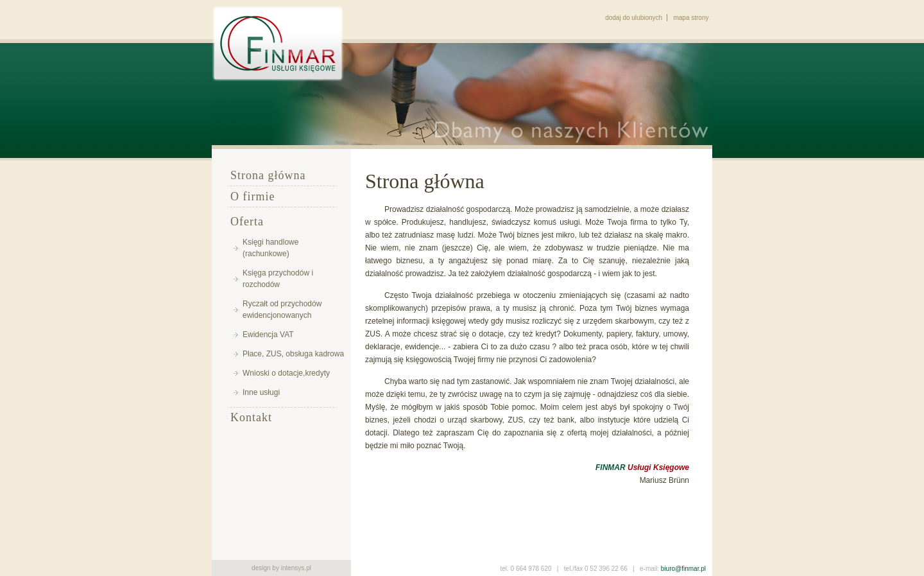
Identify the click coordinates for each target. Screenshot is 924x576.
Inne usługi (261, 392)
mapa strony (691, 18)
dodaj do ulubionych (634, 18)
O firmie (252, 196)
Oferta (247, 222)
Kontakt (251, 417)
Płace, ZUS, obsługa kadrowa (293, 354)
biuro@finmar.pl (683, 569)
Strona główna (268, 175)
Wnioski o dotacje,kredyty (286, 373)
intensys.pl (296, 568)
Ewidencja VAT (268, 335)
